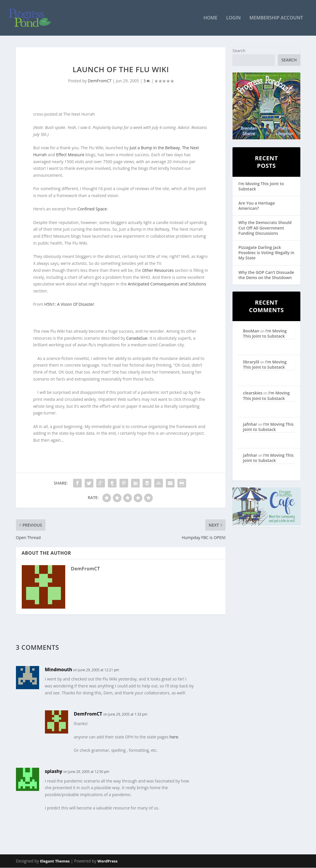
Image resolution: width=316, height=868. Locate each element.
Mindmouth (59, 669)
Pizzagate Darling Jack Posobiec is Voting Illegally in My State (266, 253)
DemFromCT (100, 81)
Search (239, 51)
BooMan (251, 331)
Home (210, 18)
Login (233, 18)
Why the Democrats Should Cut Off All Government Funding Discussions (265, 228)
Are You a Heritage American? (257, 206)
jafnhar (250, 424)
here (174, 737)
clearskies (253, 393)
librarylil (251, 362)
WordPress (107, 861)
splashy (54, 771)
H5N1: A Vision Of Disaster (69, 304)
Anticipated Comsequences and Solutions (167, 284)
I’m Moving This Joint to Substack (261, 186)
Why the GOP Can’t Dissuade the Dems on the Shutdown (266, 275)
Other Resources (158, 270)
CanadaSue (137, 338)
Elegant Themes (55, 861)
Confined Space (92, 209)
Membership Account (276, 18)
